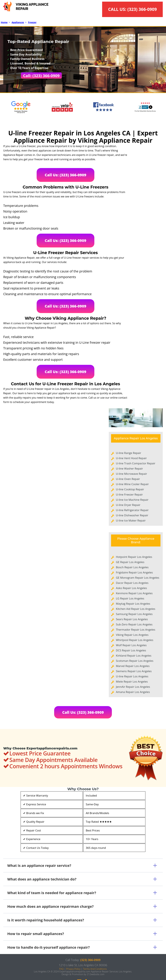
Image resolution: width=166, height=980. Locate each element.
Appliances (18, 22)
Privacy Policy (73, 969)
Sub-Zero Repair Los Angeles (134, 624)
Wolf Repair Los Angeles (131, 645)
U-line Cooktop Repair (130, 489)
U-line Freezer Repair (129, 494)
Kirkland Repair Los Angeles (134, 656)
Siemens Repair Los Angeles (134, 671)
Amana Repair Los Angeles (133, 692)
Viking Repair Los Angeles (132, 635)
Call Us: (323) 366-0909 (66, 175)
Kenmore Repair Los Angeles (134, 593)
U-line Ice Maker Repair (131, 520)
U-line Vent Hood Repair (131, 458)
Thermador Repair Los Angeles (136, 630)
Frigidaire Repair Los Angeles (134, 572)
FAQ (61, 969)
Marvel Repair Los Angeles (133, 666)
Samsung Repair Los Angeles (134, 614)
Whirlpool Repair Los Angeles (135, 640)
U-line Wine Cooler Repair (132, 484)
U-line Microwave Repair (131, 474)
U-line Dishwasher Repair (132, 515)
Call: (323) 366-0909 (41, 76)
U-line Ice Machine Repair (132, 500)
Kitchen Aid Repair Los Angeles (136, 609)
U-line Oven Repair (128, 479)
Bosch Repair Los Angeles (132, 567)
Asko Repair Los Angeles (131, 588)
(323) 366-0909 (142, 9)
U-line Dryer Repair (128, 505)
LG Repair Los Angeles (130, 598)
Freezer (32, 22)
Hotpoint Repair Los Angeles (134, 557)
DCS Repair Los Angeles (131, 650)
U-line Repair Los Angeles (132, 676)
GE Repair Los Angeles (130, 562)
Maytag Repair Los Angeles (133, 604)
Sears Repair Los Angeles (132, 619)
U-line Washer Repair (129, 468)
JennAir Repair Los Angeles (133, 687)
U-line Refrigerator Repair (132, 510)
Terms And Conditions (95, 969)
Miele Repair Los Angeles (132, 682)
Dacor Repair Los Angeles (132, 583)
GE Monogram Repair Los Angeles (138, 578)
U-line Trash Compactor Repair (136, 463)
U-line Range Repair (129, 453)
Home (4, 22)
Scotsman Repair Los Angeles (135, 661)
